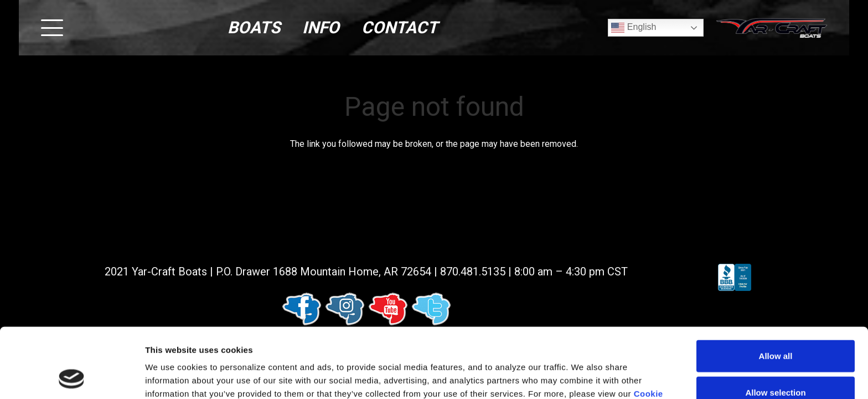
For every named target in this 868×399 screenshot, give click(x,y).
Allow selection (775, 327)
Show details (581, 377)
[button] (52, 28)
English (634, 28)
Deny (776, 363)
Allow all (776, 290)
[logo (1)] (772, 28)
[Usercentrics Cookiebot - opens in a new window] (72, 377)
